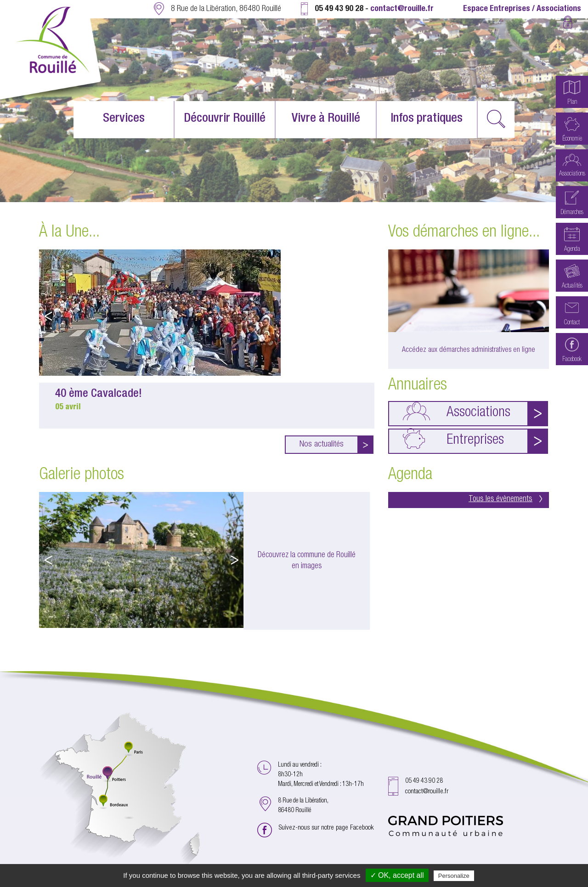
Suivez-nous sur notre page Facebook (326, 828)
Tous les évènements (505, 499)
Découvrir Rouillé (225, 119)
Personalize (454, 876)
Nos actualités (322, 444)
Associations (457, 411)
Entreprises (453, 439)
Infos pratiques (427, 119)
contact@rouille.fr (402, 9)
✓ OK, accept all (397, 875)
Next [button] (365, 316)
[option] (207, 339)
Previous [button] (48, 316)
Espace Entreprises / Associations (522, 9)
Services (124, 119)
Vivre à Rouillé (326, 119)
